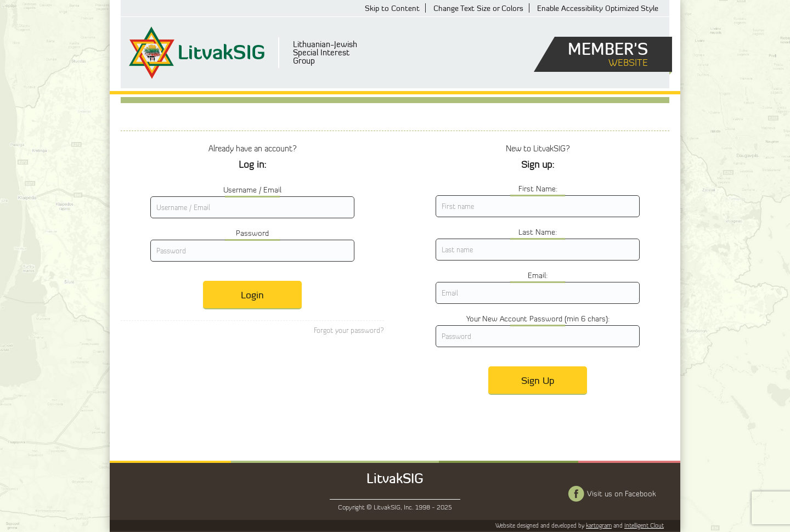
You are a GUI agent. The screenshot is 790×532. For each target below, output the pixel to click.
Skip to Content (392, 8)
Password (252, 233)
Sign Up (538, 380)
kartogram (599, 525)
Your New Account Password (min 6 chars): (538, 319)
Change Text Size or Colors (478, 8)
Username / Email (252, 190)
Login (252, 295)
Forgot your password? (349, 330)
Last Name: (538, 232)
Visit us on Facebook (621, 494)
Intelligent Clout (644, 525)
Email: (538, 275)
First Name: (538, 189)
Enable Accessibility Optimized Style (598, 8)
